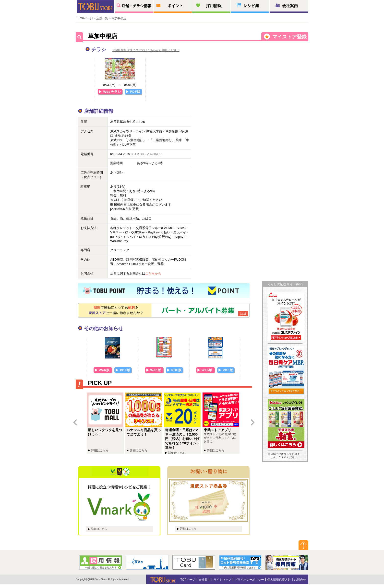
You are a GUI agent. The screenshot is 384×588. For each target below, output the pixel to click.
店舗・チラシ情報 (136, 6)
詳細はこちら (99, 529)
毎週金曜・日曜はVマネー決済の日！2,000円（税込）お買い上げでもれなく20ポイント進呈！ (183, 423)
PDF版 (135, 92)
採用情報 (214, 6)
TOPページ (85, 18)
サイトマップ (222, 580)
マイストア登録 (289, 37)
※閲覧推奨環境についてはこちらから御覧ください (146, 50)
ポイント (175, 6)
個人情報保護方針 (279, 580)
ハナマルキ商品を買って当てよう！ (145, 423)
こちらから (153, 273)
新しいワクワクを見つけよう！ (106, 423)
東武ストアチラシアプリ (222, 423)
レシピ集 (251, 6)
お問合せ (300, 580)
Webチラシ (112, 92)
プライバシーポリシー (249, 580)
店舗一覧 (102, 18)
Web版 (105, 370)
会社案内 (290, 6)
